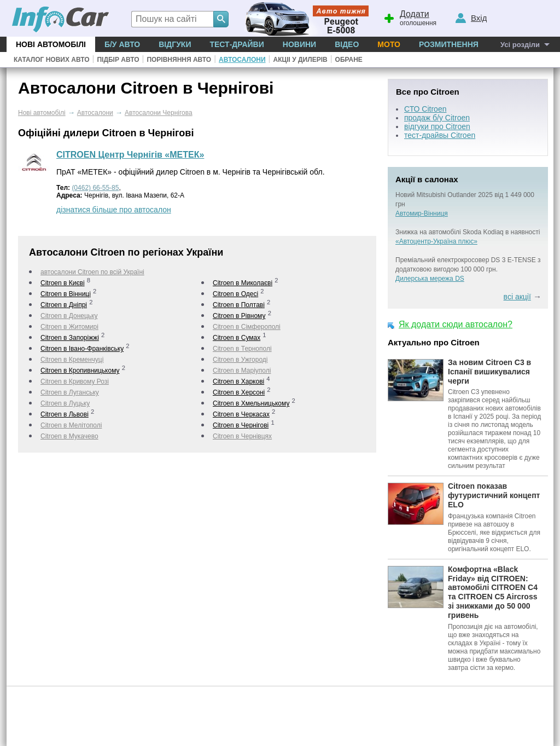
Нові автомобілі (51, 44)
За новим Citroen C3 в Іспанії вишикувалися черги (489, 372)
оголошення (410, 17)
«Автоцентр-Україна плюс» (436, 241)
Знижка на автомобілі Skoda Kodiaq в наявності (468, 232)
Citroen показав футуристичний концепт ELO (494, 495)
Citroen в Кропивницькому (80, 371)
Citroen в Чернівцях (242, 436)
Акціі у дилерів (300, 60)
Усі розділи (520, 45)
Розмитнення (449, 44)
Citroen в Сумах (237, 338)
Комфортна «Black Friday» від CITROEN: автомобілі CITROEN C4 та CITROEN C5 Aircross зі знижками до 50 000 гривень (493, 592)
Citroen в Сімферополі (247, 327)
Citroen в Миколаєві (243, 283)
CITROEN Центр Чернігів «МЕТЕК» (130, 155)
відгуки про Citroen (437, 126)
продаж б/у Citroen (437, 118)
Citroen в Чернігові (241, 425)
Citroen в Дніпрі (64, 305)
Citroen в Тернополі (242, 349)
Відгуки (175, 44)
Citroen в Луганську (70, 392)
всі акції (517, 297)
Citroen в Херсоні (239, 392)
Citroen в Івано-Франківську (82, 349)
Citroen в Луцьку (65, 403)
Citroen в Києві (63, 283)
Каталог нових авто (52, 60)
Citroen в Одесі (235, 294)
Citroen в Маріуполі (242, 371)
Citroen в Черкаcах (241, 414)
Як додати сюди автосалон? (456, 324)
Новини (299, 44)
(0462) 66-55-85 (95, 188)
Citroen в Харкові (238, 381)
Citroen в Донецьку (69, 316)
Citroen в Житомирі (69, 327)
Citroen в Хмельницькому (251, 403)
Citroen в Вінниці (66, 294)
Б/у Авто (122, 44)
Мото (389, 44)
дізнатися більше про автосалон (114, 210)
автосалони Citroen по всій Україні (92, 272)
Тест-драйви (237, 44)
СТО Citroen (425, 109)
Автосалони (242, 60)
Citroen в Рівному (239, 316)
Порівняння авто (179, 60)
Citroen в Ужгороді (240, 360)
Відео (347, 44)
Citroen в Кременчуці (72, 360)
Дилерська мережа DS (430, 279)
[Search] (221, 19)
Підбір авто (118, 60)
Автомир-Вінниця (422, 213)
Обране (349, 60)
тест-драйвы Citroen (440, 135)
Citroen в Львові (65, 414)
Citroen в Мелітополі (71, 425)
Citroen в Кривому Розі (75, 381)
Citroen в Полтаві (239, 305)
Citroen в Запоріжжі (70, 338)
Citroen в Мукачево (69, 436)
